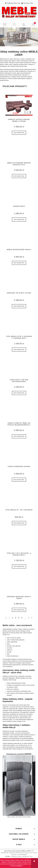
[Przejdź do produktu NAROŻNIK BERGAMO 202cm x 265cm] (19, 585)
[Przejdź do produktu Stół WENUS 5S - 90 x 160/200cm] (19, 498)
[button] (5, 24)
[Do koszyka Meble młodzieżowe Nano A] (19, 263)
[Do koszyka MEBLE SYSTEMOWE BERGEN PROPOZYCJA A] (19, 176)
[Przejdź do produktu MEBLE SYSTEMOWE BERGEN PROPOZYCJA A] (19, 151)
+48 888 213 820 (16, 856)
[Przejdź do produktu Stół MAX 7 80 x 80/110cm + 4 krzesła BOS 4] (19, 542)
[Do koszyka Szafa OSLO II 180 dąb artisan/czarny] (19, 393)
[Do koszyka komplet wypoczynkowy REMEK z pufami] (19, 133)
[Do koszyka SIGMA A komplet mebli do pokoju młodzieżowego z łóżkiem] (19, 436)
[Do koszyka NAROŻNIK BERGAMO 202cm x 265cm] (19, 610)
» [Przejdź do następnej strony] (32, 618)
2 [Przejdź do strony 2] (13, 618)
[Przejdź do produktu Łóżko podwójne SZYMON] (19, 455)
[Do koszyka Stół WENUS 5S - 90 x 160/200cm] (19, 523)
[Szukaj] (14, 24)
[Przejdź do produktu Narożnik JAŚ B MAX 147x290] (19, 281)
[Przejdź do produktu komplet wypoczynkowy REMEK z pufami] (19, 105)
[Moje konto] (24, 24)
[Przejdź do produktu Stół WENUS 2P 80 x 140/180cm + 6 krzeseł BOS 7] (19, 325)
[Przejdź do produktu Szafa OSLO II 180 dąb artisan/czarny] (19, 368)
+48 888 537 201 (27, 856)
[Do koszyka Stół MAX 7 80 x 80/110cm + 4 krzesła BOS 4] (19, 566)
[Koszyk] (33, 24)
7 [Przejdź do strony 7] (29, 618)
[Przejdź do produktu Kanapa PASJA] (19, 195)
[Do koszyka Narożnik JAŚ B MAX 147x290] (19, 306)
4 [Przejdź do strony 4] (19, 618)
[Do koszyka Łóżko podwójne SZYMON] (19, 480)
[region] (19, 37)
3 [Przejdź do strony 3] (16, 618)
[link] (19, 37)
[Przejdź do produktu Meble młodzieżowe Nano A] (19, 238)
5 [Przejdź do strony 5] (22, 618)
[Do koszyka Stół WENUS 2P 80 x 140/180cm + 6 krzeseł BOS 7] (19, 350)
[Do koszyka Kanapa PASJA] (19, 219)
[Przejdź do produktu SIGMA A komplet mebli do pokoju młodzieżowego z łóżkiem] (19, 412)
